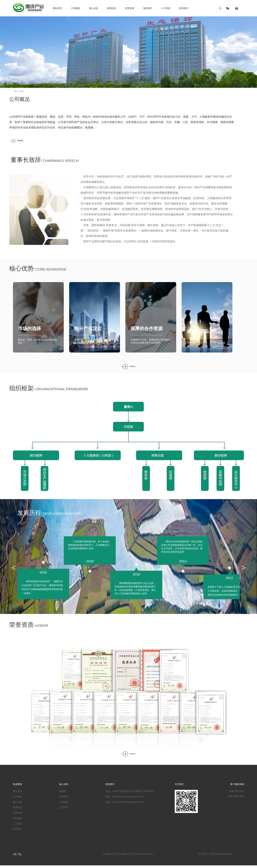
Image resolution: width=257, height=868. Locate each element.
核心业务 (94, 8)
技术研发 (64, 799)
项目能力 (18, 821)
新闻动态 (112, 8)
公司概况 (76, 8)
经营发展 (18, 815)
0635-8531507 (237, 794)
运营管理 (64, 810)
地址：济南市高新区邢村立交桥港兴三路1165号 (130, 794)
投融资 (63, 794)
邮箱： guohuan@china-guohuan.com (125, 805)
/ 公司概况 (9, 108)
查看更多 (128, 369)
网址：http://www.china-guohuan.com (124, 799)
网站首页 (18, 794)
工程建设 (64, 805)
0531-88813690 (236, 799)
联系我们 (18, 832)
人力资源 (166, 8)
